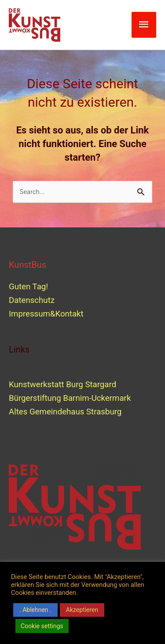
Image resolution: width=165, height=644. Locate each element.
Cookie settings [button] (42, 626)
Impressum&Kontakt (46, 314)
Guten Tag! (28, 287)
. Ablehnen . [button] (35, 610)
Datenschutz (32, 300)
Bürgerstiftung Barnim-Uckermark (70, 398)
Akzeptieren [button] (82, 610)
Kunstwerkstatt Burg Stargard (64, 385)
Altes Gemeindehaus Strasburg (65, 412)
